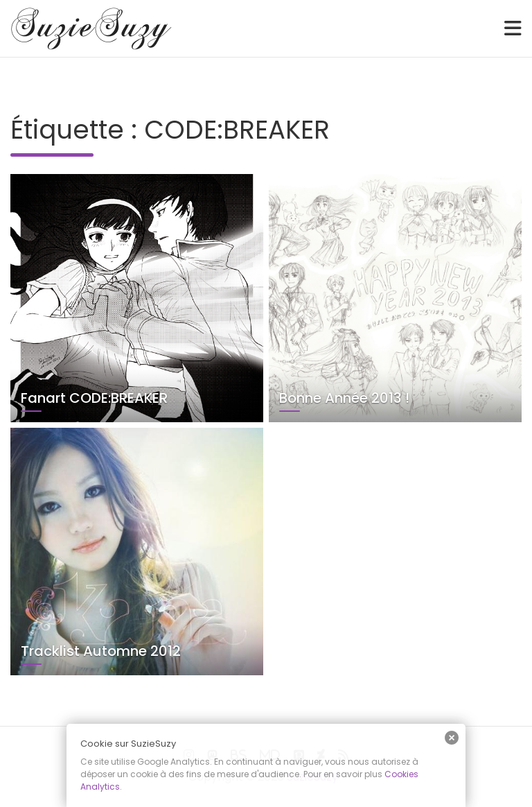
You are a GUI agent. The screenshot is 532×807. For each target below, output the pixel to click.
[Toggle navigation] (513, 28)
